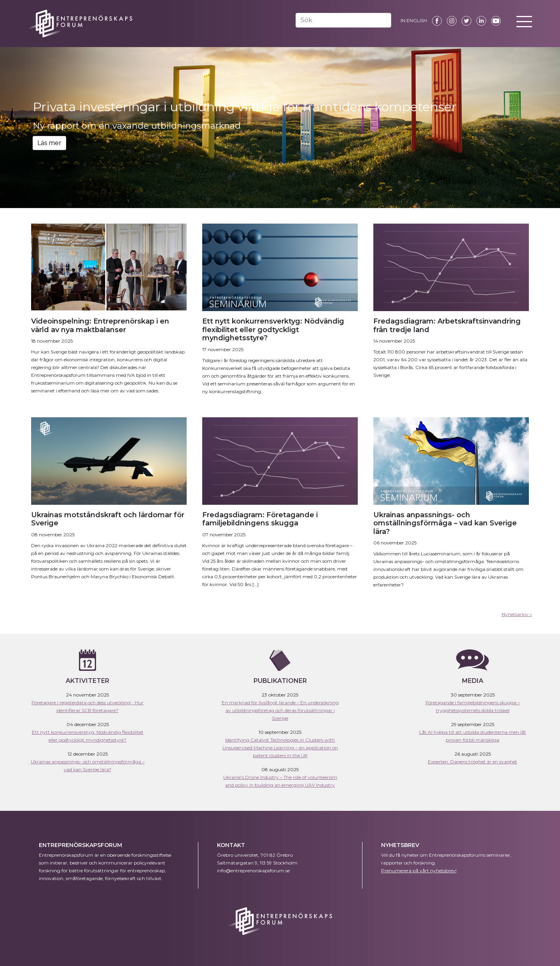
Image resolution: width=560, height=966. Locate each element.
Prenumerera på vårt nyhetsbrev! (419, 871)
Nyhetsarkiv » (517, 614)
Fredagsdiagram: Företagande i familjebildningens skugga (260, 519)
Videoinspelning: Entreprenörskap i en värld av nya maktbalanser (100, 325)
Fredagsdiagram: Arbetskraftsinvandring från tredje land (447, 325)
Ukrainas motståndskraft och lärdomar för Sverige (108, 519)
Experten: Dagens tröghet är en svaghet (472, 762)
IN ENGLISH (414, 20)
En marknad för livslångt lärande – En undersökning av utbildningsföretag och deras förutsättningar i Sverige (280, 710)
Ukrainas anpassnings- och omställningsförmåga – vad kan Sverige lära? (445, 523)
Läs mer (49, 143)
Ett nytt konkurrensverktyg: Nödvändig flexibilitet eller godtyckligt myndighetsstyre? (273, 330)
